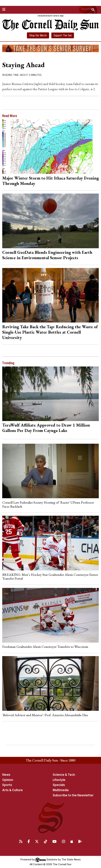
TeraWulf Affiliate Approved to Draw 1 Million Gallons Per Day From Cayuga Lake (46, 428)
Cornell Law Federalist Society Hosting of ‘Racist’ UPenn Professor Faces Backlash (48, 504)
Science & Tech (64, 775)
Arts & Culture (12, 790)
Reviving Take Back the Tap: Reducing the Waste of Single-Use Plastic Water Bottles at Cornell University (50, 332)
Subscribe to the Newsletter (73, 795)
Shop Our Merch (38, 35)
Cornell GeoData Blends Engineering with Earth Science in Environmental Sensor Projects (47, 255)
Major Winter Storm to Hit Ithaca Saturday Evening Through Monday (50, 181)
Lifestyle (59, 780)
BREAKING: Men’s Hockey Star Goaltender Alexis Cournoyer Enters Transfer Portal (50, 576)
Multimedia (61, 790)
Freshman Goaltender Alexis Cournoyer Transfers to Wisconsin (45, 647)
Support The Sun (63, 35)
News (6, 775)
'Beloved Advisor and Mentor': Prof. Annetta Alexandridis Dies (45, 715)
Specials (59, 785)
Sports (7, 785)
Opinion (8, 780)
